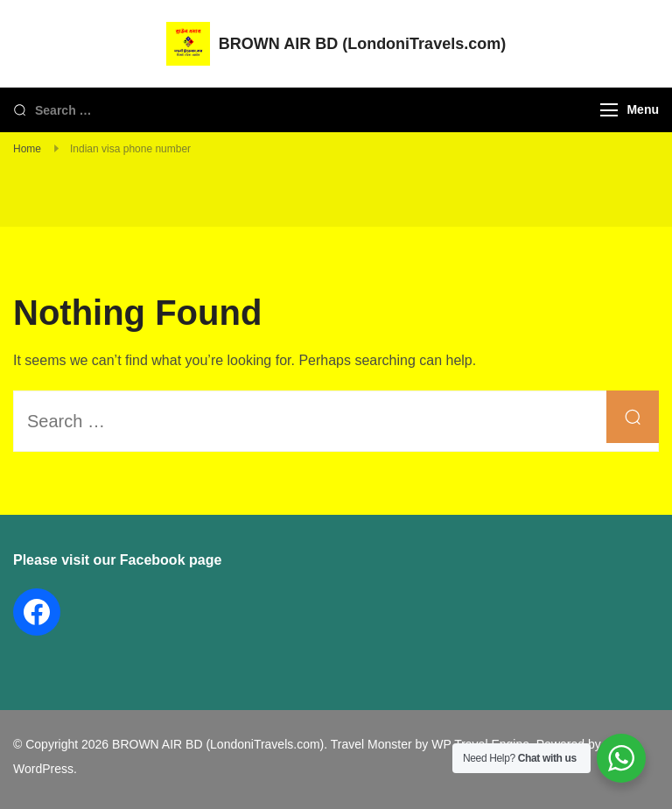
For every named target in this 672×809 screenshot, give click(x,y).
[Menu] (609, 110)
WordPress (43, 769)
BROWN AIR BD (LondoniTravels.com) (362, 44)
